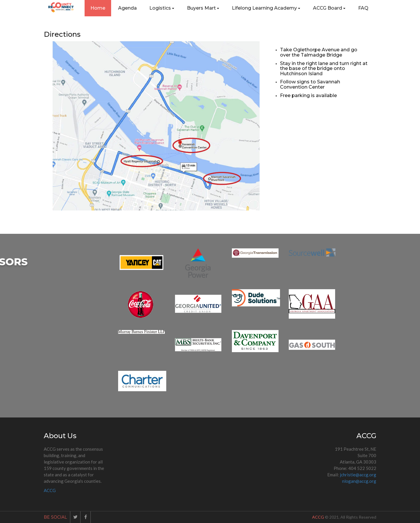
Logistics (162, 8)
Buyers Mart (203, 8)
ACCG (50, 490)
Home (98, 8)
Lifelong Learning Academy (266, 8)
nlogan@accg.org (359, 481)
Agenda (127, 8)
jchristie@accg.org (358, 475)
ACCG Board (329, 8)
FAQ (363, 8)
